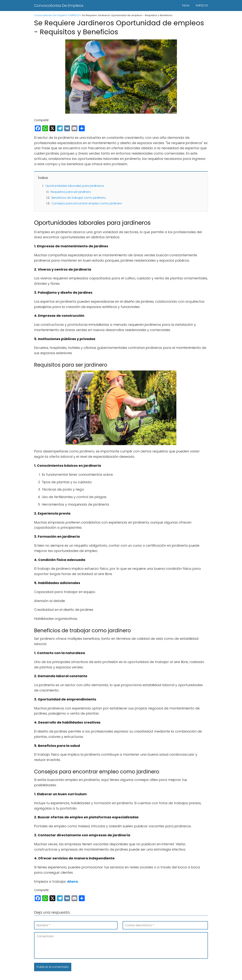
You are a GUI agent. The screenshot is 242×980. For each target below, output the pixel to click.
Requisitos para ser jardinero (71, 192)
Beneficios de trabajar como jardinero (79, 198)
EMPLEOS (202, 5)
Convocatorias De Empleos (59, 5)
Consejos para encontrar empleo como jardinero (87, 203)
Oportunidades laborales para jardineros (75, 186)
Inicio (186, 5)
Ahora (72, 881)
